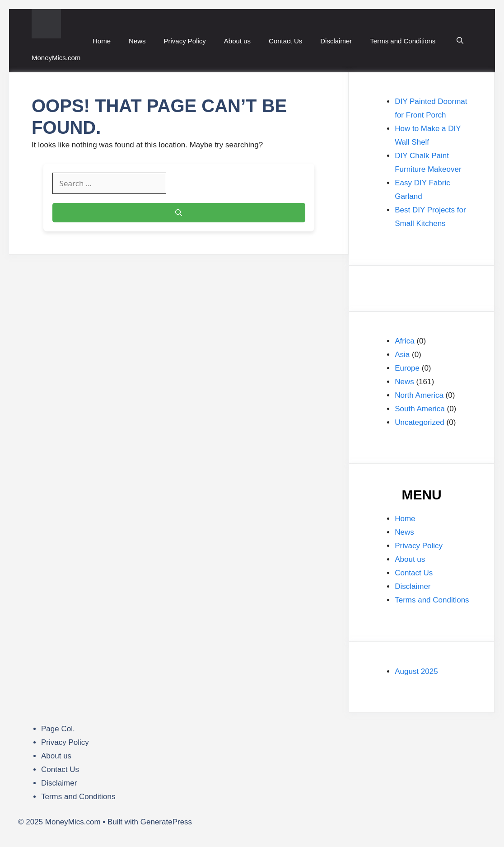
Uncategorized (420, 422)
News (137, 41)
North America (419, 395)
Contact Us (285, 41)
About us (237, 41)
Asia (402, 355)
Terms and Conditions (403, 41)
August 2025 (416, 671)
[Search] (179, 213)
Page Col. (58, 729)
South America (420, 409)
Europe (407, 368)
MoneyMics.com (56, 58)
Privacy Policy (185, 41)
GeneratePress (166, 822)
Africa (404, 341)
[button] (460, 41)
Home (102, 41)
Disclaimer (336, 41)
